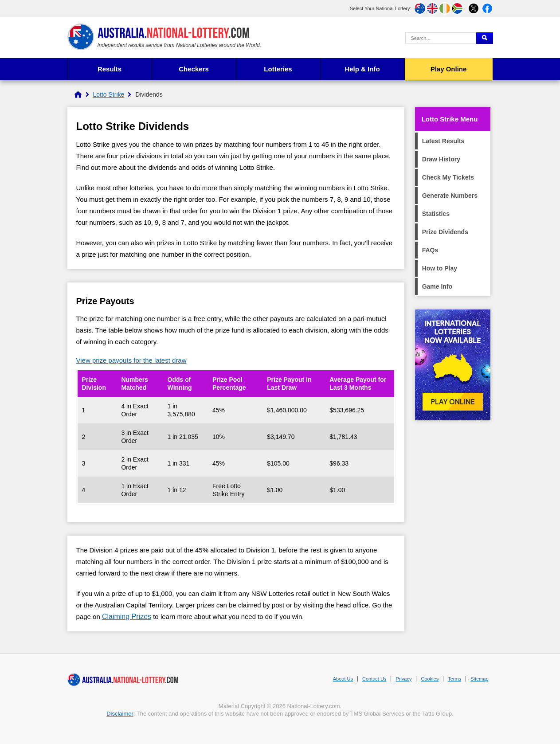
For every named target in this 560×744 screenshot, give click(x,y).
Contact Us (374, 679)
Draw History (441, 159)
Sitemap (479, 679)
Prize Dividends (445, 232)
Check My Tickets (448, 177)
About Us (343, 679)
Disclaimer (120, 714)
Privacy (403, 679)
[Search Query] (441, 38)
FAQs (430, 250)
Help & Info (362, 69)
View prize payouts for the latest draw (131, 360)
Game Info (437, 286)
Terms (454, 679)
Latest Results (443, 141)
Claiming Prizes (127, 617)
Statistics (436, 214)
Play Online (449, 69)
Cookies (430, 679)
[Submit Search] (485, 38)
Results (110, 69)
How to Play (440, 268)
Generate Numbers (450, 196)
